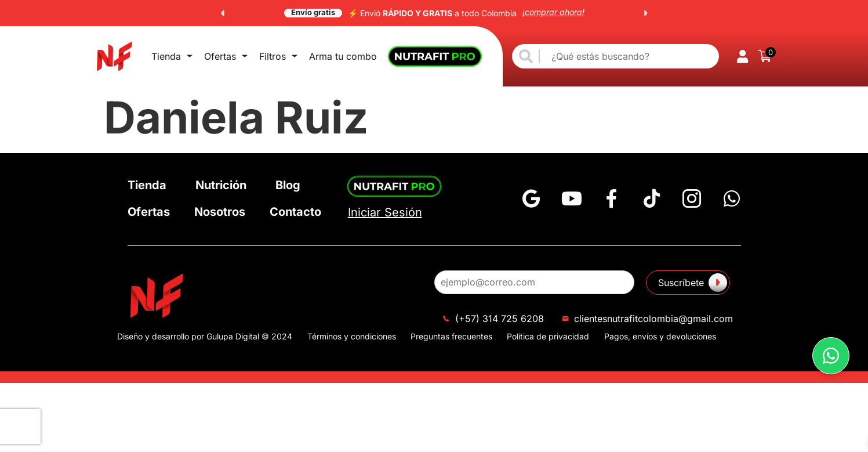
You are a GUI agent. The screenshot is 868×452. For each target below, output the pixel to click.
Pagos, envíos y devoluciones (660, 336)
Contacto (295, 212)
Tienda (166, 56)
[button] (223, 13)
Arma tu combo (308, 56)
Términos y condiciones (352, 336)
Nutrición (221, 185)
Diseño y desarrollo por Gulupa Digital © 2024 (205, 336)
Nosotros (220, 212)
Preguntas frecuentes (451, 336)
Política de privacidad (548, 336)
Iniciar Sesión (385, 212)
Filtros (249, 56)
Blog (288, 185)
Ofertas (208, 56)
